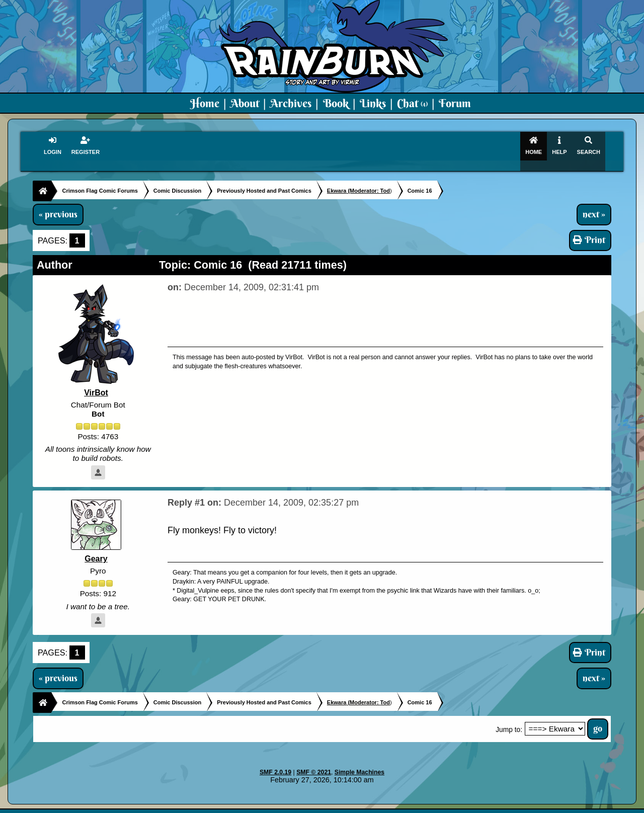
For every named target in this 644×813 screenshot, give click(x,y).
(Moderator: (354, 182)
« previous (58, 205)
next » (594, 205)
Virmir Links (522, 806)
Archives (291, 103)
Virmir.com (306, 806)
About (245, 103)
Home (205, 103)
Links (373, 103)
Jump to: (509, 721)
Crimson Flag (352, 806)
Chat (412, 103)
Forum (455, 103)
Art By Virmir (474, 806)
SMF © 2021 (314, 764)
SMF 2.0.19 (275, 764)
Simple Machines (359, 764)
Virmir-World (401, 806)
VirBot (96, 384)
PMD (437, 806)
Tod (385, 182)
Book (336, 103)
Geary (96, 550)
